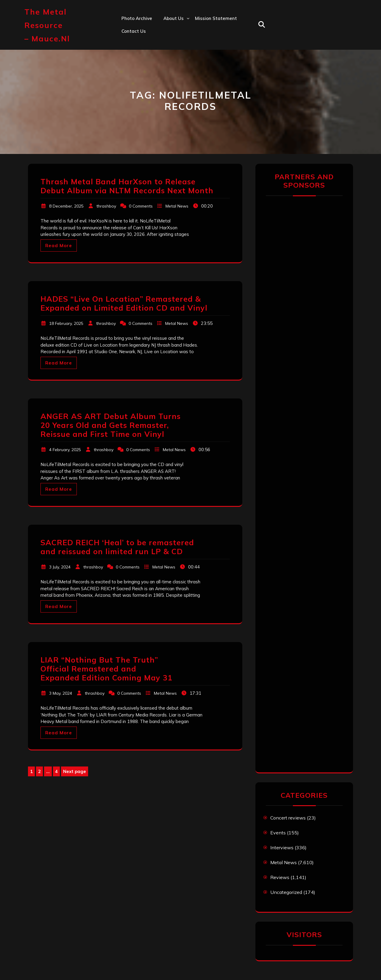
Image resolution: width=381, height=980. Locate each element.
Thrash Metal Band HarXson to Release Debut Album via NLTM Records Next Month (127, 186)
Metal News (177, 206)
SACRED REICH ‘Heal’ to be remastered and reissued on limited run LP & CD (117, 547)
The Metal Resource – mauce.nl (47, 25)
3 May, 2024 (61, 693)
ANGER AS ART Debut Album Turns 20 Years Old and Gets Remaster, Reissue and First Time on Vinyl (111, 425)
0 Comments (141, 206)
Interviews (282, 847)
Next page (75, 771)
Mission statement (216, 18)
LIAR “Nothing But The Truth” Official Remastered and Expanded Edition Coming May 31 (106, 669)
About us (174, 18)
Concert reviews (288, 818)
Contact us (134, 31)
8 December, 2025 (66, 206)
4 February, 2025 (65, 450)
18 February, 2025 (66, 323)
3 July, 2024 (60, 567)
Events (278, 833)
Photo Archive (137, 18)
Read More (59, 246)
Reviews (280, 877)
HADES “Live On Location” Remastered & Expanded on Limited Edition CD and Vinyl (124, 303)
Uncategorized (286, 892)
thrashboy (106, 206)
